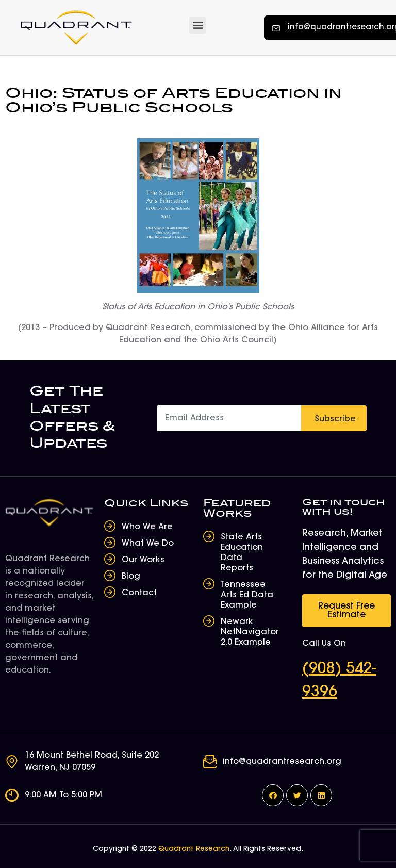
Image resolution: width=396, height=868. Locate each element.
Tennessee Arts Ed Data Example (247, 595)
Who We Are (147, 527)
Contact (139, 593)
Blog (131, 577)
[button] (198, 25)
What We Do (148, 544)
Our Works (143, 560)
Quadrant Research (194, 849)
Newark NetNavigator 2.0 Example (250, 632)
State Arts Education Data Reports (242, 553)
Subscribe (335, 419)
